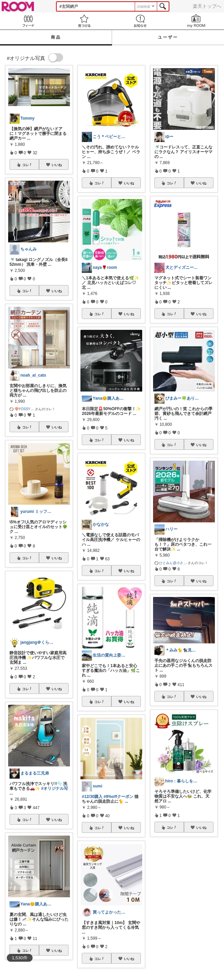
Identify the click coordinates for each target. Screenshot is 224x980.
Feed (28, 21)
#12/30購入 (92, 797)
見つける (84, 21)
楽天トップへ (207, 6)
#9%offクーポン (118, 797)
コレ (27, 165)
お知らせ (140, 21)
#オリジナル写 (54, 788)
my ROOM (196, 21)
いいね (57, 165)
